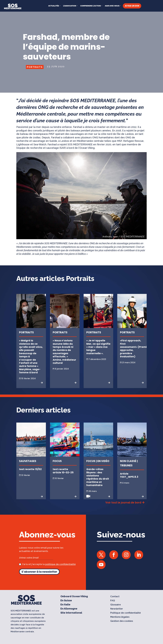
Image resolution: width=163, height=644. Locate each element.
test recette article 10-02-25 (63, 471)
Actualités (54, 6)
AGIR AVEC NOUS (112, 6)
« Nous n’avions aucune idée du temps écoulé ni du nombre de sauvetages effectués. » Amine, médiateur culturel (64, 352)
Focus (57, 461)
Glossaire (116, 605)
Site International (71, 613)
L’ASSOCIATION (70, 6)
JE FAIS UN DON (132, 6)
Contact (115, 597)
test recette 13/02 (30, 469)
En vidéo (103, 461)
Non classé (128, 461)
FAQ (113, 601)
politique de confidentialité (60, 564)
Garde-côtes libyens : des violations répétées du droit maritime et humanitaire (98, 477)
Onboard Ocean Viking (74, 597)
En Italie (65, 605)
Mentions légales (120, 617)
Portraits (35, 67)
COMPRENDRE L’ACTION (90, 6)
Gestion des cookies (122, 621)
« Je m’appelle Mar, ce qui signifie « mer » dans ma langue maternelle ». (98, 347)
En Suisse (66, 601)
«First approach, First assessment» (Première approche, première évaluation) (135, 348)
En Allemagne (69, 609)
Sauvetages (28, 461)
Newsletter (117, 609)
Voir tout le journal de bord (123, 503)
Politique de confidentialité (126, 613)
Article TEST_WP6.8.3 (129, 475)
